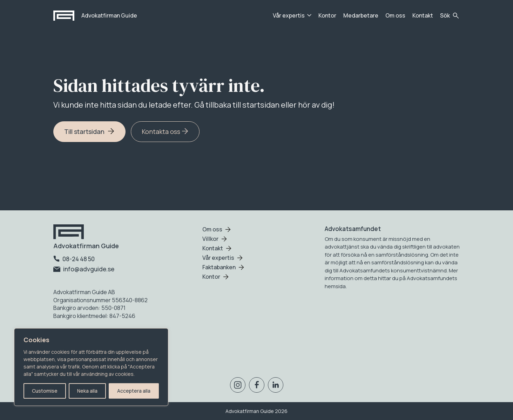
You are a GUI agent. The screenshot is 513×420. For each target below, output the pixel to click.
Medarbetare (361, 15)
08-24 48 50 (74, 259)
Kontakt (423, 15)
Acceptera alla (134, 391)
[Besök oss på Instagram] (238, 386)
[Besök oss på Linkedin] (276, 386)
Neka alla (87, 391)
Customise (45, 391)
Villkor (210, 239)
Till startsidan (89, 131)
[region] (91, 367)
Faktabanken (219, 267)
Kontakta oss (165, 131)
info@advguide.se (84, 269)
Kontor (327, 15)
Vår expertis (289, 15)
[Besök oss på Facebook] (257, 386)
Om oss (395, 15)
